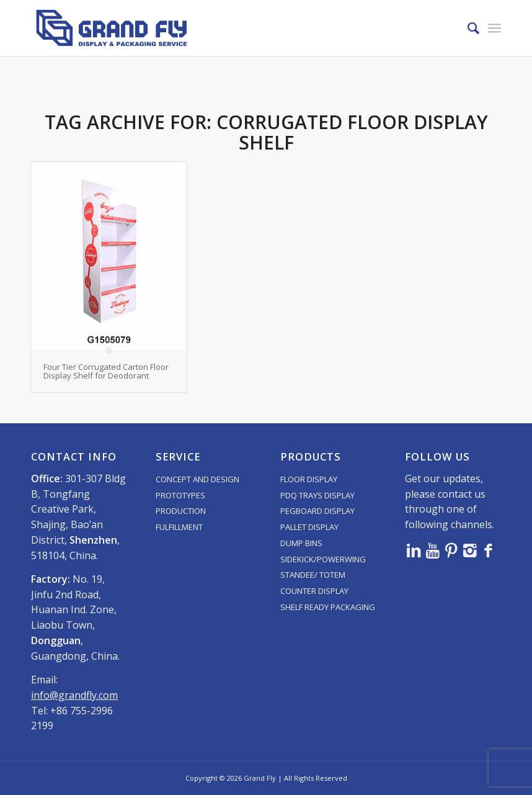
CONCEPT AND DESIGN (197, 479)
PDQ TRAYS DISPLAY (317, 495)
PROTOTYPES (180, 495)
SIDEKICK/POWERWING (323, 559)
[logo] (112, 28)
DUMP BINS (301, 543)
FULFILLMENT (179, 527)
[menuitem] (467, 28)
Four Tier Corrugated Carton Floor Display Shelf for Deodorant (106, 371)
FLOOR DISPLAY (309, 479)
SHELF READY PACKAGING (328, 607)
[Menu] (494, 28)
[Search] (467, 28)
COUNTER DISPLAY (314, 591)
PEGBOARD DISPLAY (317, 511)
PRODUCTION (181, 511)
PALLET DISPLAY (309, 527)
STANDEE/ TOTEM (313, 575)
